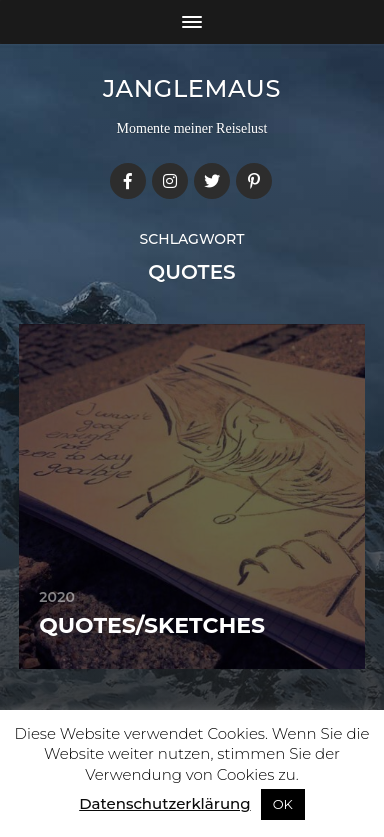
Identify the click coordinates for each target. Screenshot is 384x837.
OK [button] (283, 804)
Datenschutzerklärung (164, 803)
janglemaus (192, 88)
